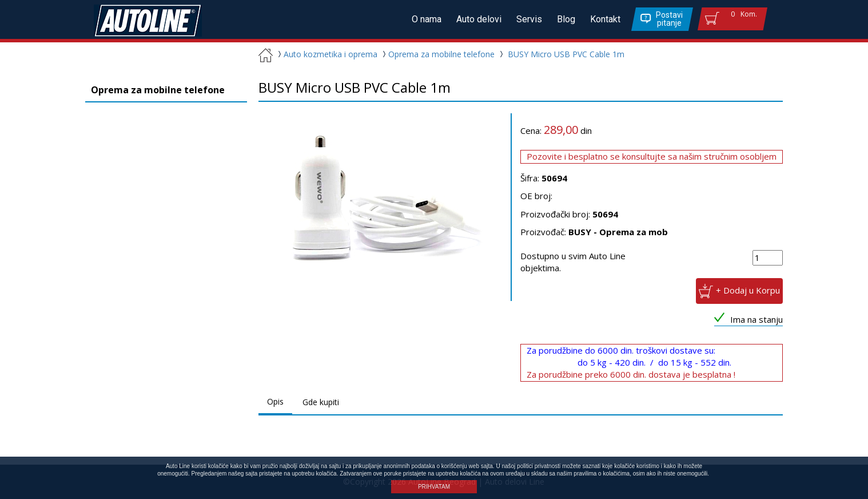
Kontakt (605, 19)
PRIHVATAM (434, 487)
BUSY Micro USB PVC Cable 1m (566, 54)
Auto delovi (479, 19)
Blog (566, 19)
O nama (427, 19)
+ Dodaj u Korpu (748, 290)
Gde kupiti (321, 402)
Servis (529, 19)
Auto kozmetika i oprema (326, 54)
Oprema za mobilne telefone (437, 54)
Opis (275, 401)
